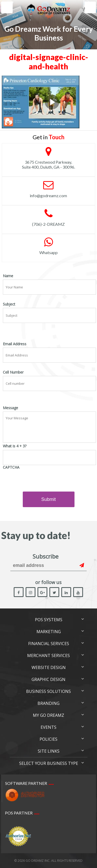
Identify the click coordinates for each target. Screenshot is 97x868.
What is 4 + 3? (15, 446)
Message (10, 408)
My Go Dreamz (48, 715)
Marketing (49, 632)
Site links (49, 751)
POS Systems (49, 620)
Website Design (49, 667)
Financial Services (49, 644)
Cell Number (13, 372)
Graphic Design (48, 679)
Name (8, 276)
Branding (48, 703)
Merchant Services (48, 655)
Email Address (15, 344)
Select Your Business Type (49, 763)
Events (48, 727)
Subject (9, 304)
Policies (48, 739)
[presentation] (42, 481)
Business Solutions (48, 691)
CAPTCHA (11, 467)
